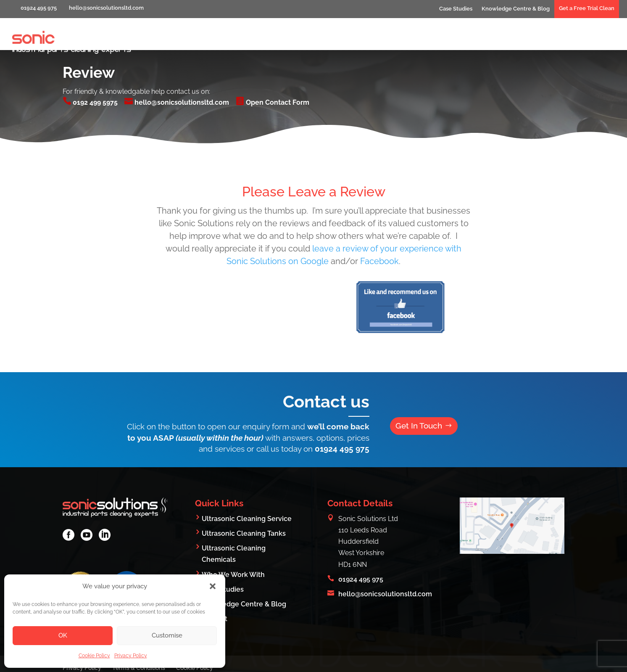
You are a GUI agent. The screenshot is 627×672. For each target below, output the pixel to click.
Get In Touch (420, 394)
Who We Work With (493, 41)
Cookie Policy (94, 656)
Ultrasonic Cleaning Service (247, 487)
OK (63, 635)
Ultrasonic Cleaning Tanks (244, 501)
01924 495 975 (342, 417)
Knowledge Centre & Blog (516, 9)
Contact (602, 41)
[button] (213, 586)
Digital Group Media (532, 660)
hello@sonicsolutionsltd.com (177, 70)
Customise (167, 635)
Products (557, 41)
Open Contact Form (273, 70)
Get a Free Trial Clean (587, 8)
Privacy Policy (131, 656)
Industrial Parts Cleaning (336, 41)
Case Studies (456, 9)
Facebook (379, 229)
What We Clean (419, 41)
